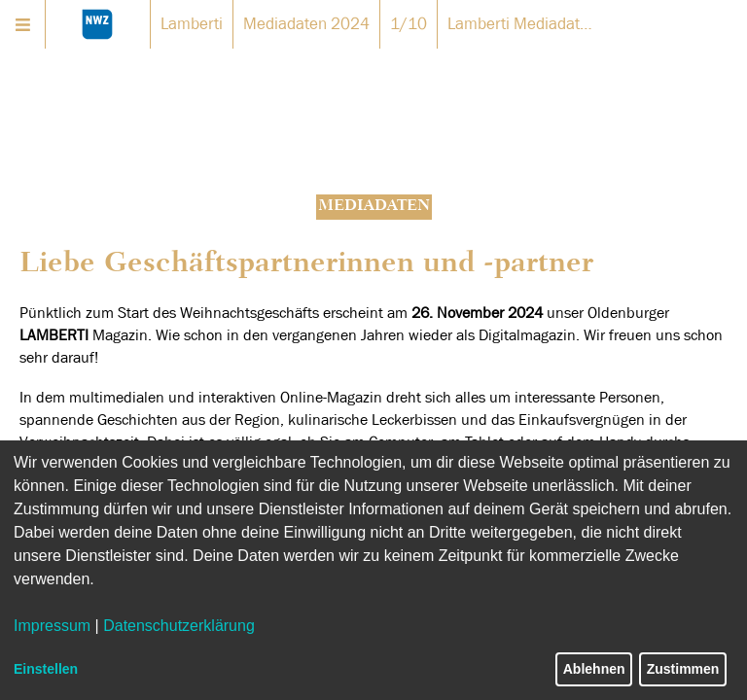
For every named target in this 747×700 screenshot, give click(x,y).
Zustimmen (683, 669)
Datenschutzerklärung (179, 626)
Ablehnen (594, 669)
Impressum (52, 626)
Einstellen (46, 669)
